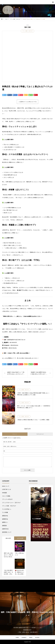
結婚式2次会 (5, 529)
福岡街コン (5, 522)
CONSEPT (24, 637)
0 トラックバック (40, 434)
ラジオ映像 (5, 512)
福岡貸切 (4, 526)
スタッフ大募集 (6, 496)
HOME (17, 637)
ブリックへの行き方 (7, 499)
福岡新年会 (5, 519)
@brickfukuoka (14, 345)
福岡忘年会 (5, 516)
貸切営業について (7, 532)
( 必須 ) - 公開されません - (10, 446)
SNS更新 (4, 493)
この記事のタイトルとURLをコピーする (27, 102)
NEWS (31, 637)
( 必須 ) (9, 442)
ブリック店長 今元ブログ (27, 31)
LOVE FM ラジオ (7, 489)
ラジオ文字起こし (7, 509)
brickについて (6, 486)
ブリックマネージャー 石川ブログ (11, 503)
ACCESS (37, 637)
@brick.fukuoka (13, 348)
